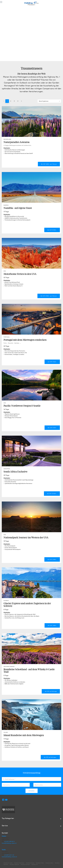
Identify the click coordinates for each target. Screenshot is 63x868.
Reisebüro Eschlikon (25, 864)
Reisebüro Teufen (40, 863)
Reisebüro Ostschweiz (19, 863)
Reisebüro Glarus (49, 863)
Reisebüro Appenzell (14, 864)
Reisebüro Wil (35, 864)
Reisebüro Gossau (30, 863)
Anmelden (32, 791)
